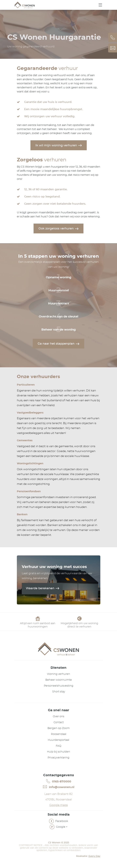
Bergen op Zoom (59, 728)
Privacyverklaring (58, 758)
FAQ (58, 746)
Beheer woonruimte (59, 680)
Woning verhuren (58, 674)
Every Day (94, 856)
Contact (59, 722)
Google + (58, 827)
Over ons (59, 716)
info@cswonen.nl (59, 787)
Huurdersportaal (58, 740)
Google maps (59, 805)
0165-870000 (59, 781)
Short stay (59, 692)
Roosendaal (59, 734)
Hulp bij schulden (58, 752)
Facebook (58, 822)
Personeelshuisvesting (59, 686)
